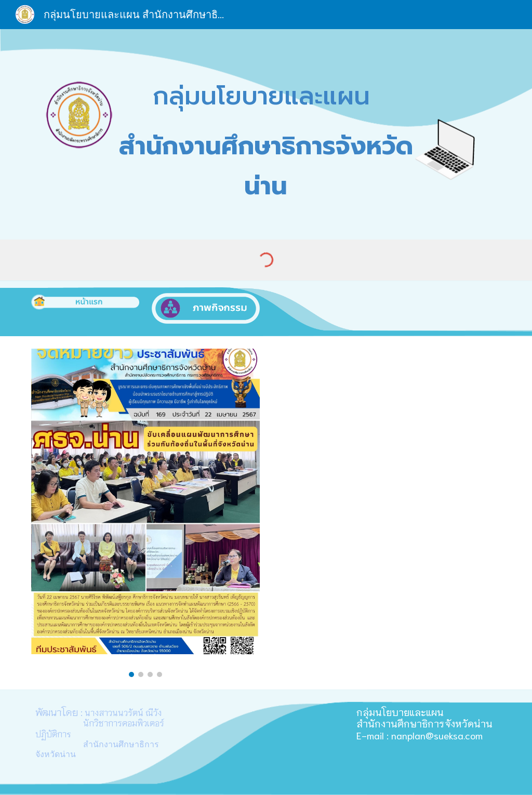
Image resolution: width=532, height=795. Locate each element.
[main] (266, 134)
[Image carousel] (146, 513)
